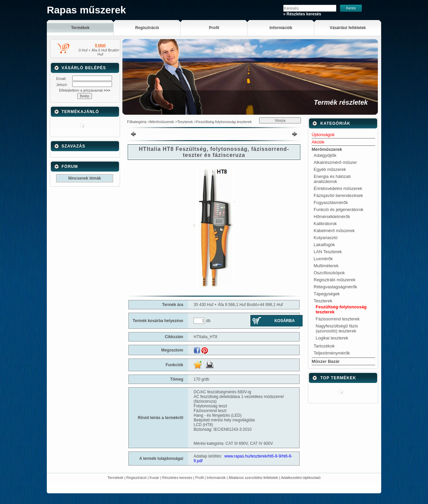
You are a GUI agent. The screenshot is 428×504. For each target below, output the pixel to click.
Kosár (154, 478)
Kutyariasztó (326, 238)
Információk (216, 478)
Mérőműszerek (162, 122)
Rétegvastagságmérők (335, 287)
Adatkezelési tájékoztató (301, 478)
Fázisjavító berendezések (338, 195)
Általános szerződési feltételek (253, 478)
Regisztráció (137, 478)
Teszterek (185, 122)
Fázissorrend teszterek (338, 319)
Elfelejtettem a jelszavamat (84, 90)
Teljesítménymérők (332, 353)
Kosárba (285, 321)
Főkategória (137, 122)
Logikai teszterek (332, 338)
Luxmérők (323, 259)
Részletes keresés (177, 478)
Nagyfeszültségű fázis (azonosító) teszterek (337, 328)
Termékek (115, 478)
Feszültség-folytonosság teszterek (224, 122)
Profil (199, 478)
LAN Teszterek (328, 252)
